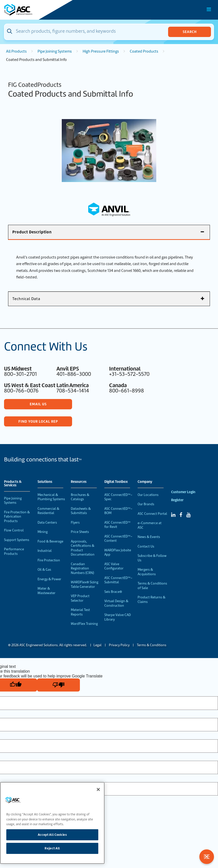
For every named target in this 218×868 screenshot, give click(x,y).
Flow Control (14, 530)
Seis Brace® (113, 592)
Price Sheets (80, 532)
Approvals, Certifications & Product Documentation (83, 548)
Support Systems (17, 540)
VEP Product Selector (80, 598)
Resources (79, 482)
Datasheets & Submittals (81, 511)
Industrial (45, 551)
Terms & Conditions (152, 645)
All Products (16, 51)
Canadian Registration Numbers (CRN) (82, 568)
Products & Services (13, 484)
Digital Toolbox (116, 482)
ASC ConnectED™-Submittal (118, 580)
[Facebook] (181, 515)
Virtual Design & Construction (116, 603)
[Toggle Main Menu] (209, 9)
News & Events (149, 537)
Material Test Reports (80, 612)
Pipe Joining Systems (55, 51)
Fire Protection (49, 560)
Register (177, 500)
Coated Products (144, 51)
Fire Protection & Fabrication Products (17, 517)
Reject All (52, 848)
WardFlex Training (84, 624)
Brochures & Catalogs (80, 497)
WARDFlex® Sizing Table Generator (85, 584)
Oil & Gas (44, 570)
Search (190, 32)
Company (145, 482)
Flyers (75, 522)
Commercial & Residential (48, 511)
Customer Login (183, 492)
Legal (98, 645)
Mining (43, 532)
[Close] (98, 789)
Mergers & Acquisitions (147, 572)
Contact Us (146, 546)
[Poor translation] (58, 685)
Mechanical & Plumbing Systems (51, 497)
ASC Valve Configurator (114, 566)
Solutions (45, 482)
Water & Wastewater (46, 591)
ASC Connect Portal (152, 514)
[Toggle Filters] (207, 857)
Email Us (38, 404)
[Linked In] (173, 515)
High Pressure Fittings (101, 51)
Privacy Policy (119, 645)
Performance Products (14, 551)
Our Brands (146, 504)
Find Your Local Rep (38, 421)
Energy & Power (49, 579)
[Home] (33, 10)
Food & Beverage (50, 541)
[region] (52, 823)
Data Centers (47, 522)
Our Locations (148, 495)
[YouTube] (188, 515)
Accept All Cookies (52, 835)
